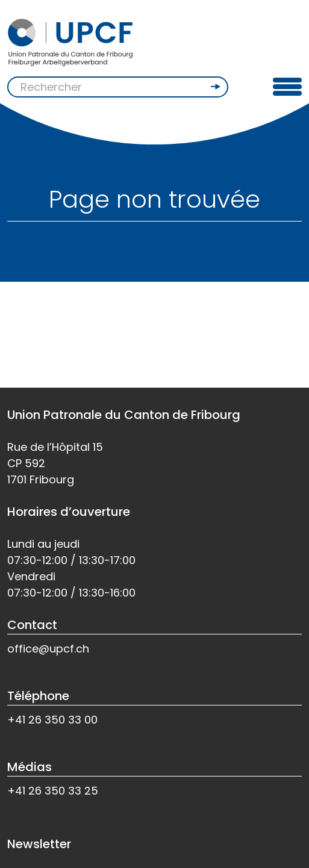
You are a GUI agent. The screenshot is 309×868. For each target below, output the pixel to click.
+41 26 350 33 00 (52, 720)
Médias (30, 767)
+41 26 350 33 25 (53, 791)
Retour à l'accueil (63, 337)
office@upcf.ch (48, 649)
